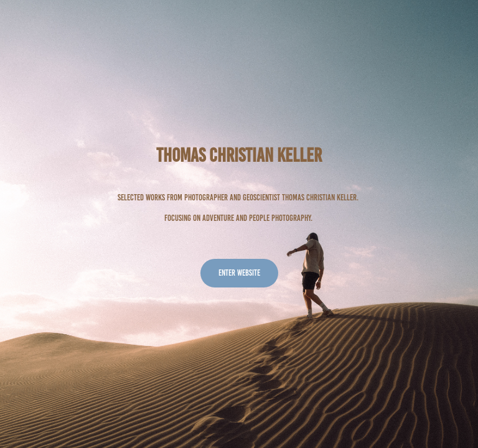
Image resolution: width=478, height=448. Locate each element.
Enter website (239, 273)
